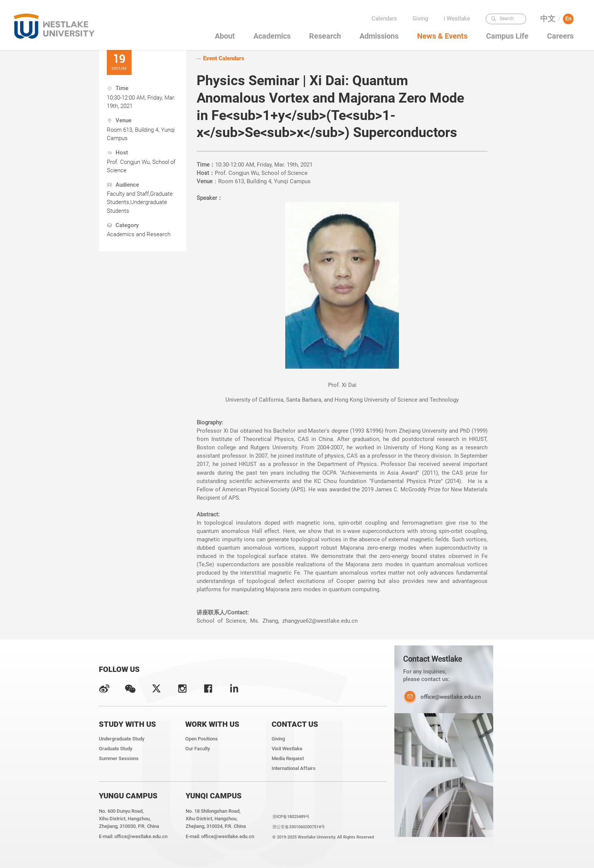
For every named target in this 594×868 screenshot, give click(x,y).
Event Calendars (224, 58)
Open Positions (202, 739)
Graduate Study (116, 749)
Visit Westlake (287, 749)
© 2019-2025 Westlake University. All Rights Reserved (323, 837)
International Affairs (294, 768)
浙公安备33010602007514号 (299, 827)
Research (325, 36)
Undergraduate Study (122, 739)
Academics (272, 36)
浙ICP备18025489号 (291, 817)
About (225, 36)
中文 (548, 19)
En (568, 19)
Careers (560, 36)
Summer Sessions (119, 758)
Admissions (379, 36)
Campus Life (507, 36)
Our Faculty (198, 749)
